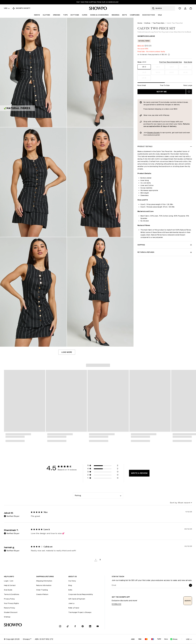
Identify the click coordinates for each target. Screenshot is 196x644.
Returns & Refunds (165, 252)
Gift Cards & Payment (77, 599)
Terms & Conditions (12, 594)
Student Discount (11, 612)
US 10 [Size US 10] (158, 72)
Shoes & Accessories (99, 15)
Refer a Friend (74, 608)
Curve (85, 15)
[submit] (190, 585)
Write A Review (139, 473)
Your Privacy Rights (11, 603)
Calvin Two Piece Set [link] (175, 23)
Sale (160, 15)
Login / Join (9, 581)
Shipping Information (44, 581)
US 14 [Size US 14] (185, 72)
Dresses (57, 15)
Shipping (165, 245)
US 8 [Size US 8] (144, 72)
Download (116, 604)
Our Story (72, 581)
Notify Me (162, 92)
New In (37, 15)
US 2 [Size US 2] (158, 67)
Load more (67, 352)
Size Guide (188, 62)
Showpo (151, 133)
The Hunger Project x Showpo (80, 612)
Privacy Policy (9, 599)
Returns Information (44, 585)
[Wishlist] (180, 8)
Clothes (46, 15)
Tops (65, 15)
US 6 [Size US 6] (185, 67)
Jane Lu (71, 603)
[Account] (185, 8)
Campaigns (135, 15)
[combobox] (98, 495)
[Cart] (191, 8)
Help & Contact (10, 585)
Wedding (115, 15)
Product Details (165, 146)
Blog (70, 585)
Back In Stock (149, 15)
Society (157, 133)
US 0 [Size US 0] (144, 67)
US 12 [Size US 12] (172, 72)
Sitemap (7, 617)
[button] (103, 466)
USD (7, 8)
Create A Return (42, 594)
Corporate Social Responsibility (81, 594)
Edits (125, 15)
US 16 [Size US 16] (144, 78)
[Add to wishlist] (189, 92)
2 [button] (100, 559)
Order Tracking (42, 590)
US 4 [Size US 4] (172, 67)
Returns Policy (10, 608)
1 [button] (96, 559)
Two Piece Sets (158, 23)
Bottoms (75, 15)
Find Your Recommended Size (171, 62)
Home (140, 23)
